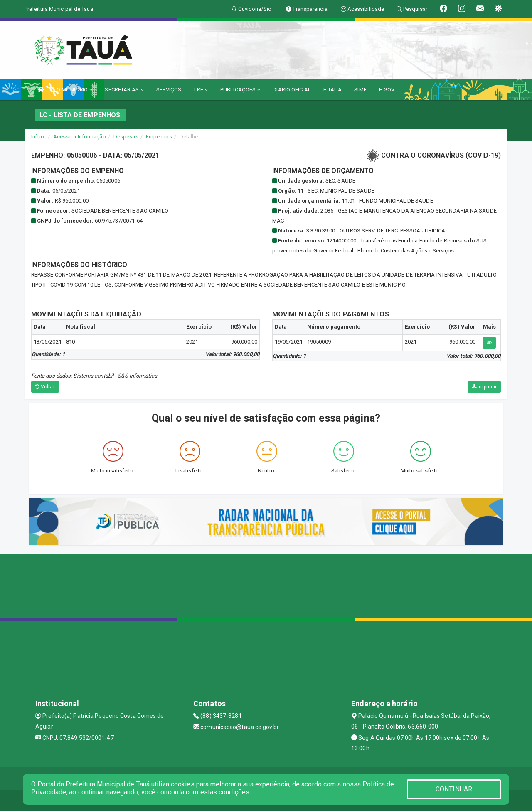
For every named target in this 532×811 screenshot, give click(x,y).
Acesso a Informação (80, 137)
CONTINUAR (454, 789)
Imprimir (484, 387)
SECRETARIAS (124, 90)
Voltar (45, 387)
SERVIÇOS (169, 90)
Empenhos (159, 137)
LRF (201, 90)
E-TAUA (333, 90)
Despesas (126, 137)
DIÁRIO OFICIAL (292, 90)
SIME (360, 90)
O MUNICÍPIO (74, 90)
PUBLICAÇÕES (240, 90)
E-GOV (387, 90)
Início (38, 137)
